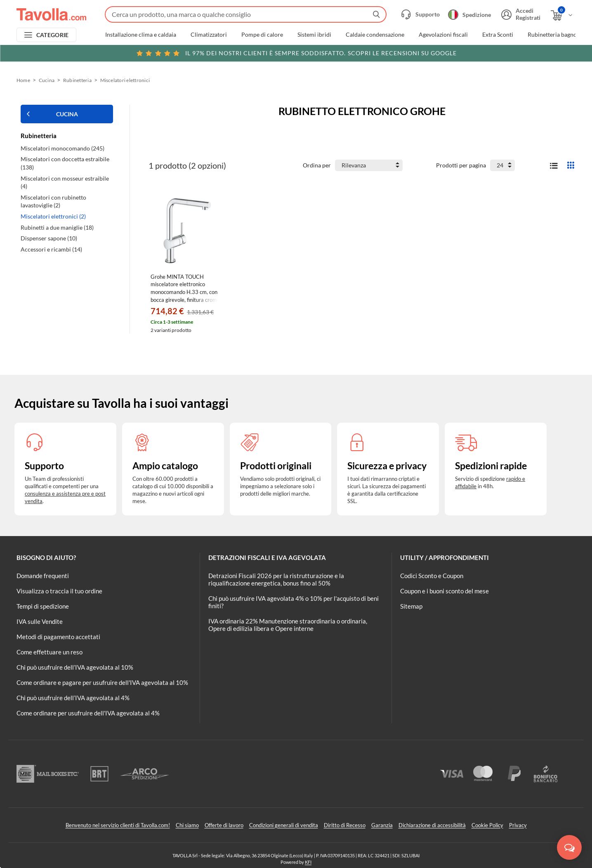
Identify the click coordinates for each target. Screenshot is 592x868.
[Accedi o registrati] (520, 14)
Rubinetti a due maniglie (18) (57, 227)
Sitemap (411, 606)
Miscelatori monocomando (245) (63, 148)
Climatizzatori (209, 35)
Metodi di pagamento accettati (58, 637)
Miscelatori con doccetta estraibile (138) (65, 163)
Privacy (518, 825)
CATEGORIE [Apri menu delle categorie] (53, 35)
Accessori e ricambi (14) (51, 249)
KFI (308, 862)
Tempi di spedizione (43, 606)
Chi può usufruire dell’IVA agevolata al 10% (75, 667)
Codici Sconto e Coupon (432, 576)
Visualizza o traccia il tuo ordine (59, 591)
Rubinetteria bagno (552, 35)
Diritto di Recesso (345, 825)
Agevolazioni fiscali (443, 35)
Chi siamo (187, 825)
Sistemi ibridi (314, 35)
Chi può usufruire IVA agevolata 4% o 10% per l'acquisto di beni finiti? (294, 602)
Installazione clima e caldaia (141, 35)
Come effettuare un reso (50, 652)
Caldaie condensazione (375, 35)
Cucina (47, 80)
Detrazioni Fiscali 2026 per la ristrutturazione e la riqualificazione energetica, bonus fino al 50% (276, 579)
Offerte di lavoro (224, 825)
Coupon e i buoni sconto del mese (445, 591)
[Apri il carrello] (562, 15)
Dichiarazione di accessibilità (432, 825)
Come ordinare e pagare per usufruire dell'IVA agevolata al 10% (102, 682)
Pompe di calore (262, 35)
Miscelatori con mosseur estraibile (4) (65, 182)
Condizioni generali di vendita (284, 825)
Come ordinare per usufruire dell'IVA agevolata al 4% (88, 713)
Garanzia (382, 825)
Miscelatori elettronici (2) (53, 216)
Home (23, 80)
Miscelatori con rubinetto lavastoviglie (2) (53, 201)
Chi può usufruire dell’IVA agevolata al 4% (73, 698)
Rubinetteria (77, 80)
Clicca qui (522, 52)
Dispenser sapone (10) (49, 238)
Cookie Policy (487, 825)
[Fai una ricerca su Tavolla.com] (246, 14)
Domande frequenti (43, 576)
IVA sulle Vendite (40, 621)
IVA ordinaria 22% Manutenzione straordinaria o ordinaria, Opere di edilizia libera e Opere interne (288, 625)
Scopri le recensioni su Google (296, 53)
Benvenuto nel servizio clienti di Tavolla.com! (118, 825)
